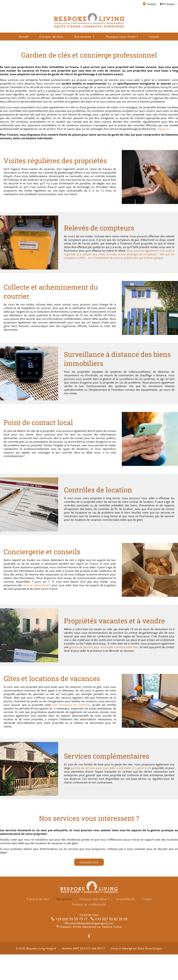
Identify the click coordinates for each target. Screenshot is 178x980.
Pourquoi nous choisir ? (94, 925)
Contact (147, 925)
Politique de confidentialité (89, 930)
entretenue (11, 725)
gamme (99, 788)
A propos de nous (38, 925)
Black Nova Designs (150, 974)
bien (113, 722)
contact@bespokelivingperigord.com (91, 949)
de (106, 788)
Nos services (64, 925)
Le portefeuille (126, 925)
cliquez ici (96, 143)
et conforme (28, 725)
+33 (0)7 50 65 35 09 (111, 944)
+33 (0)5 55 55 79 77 (71, 944)
